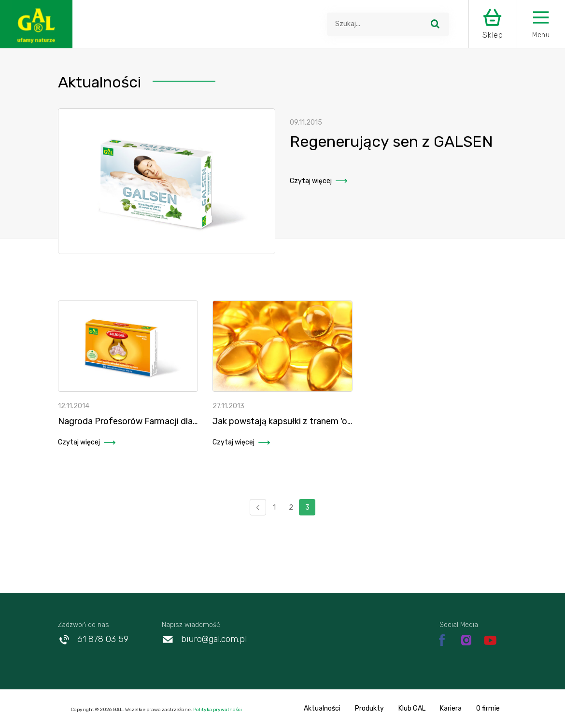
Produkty (369, 708)
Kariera (451, 708)
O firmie (488, 708)
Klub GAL (412, 708)
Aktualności (322, 708)
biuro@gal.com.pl (204, 639)
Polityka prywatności (217, 710)
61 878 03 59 (93, 639)
